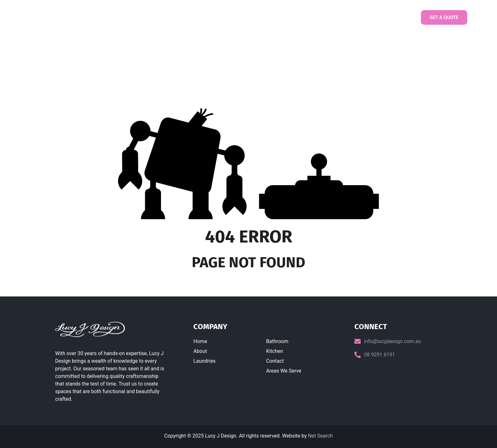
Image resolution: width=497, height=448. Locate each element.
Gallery (328, 17)
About (200, 351)
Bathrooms (265, 17)
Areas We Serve (284, 371)
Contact (361, 17)
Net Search (320, 436)
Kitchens (297, 17)
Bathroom (277, 341)
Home (173, 17)
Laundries (231, 17)
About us (199, 17)
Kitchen (274, 351)
